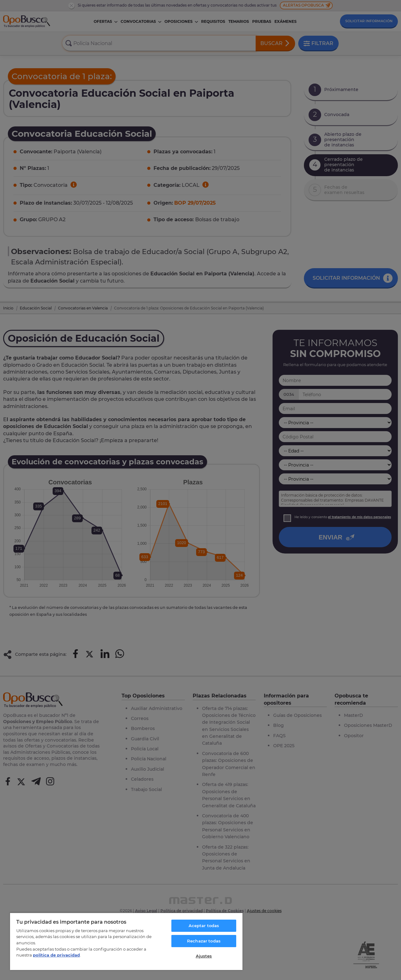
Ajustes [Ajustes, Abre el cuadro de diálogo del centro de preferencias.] (204, 956)
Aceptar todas (204, 926)
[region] (126, 941)
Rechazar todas (204, 941)
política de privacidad (56, 955)
